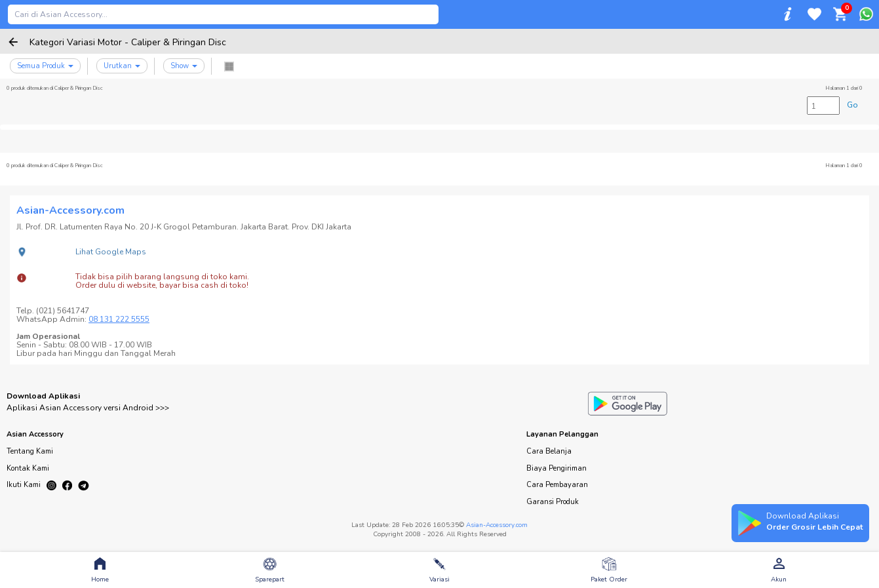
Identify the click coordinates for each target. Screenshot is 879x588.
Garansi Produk (553, 502)
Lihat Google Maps (111, 252)
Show (184, 66)
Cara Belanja (549, 451)
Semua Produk (45, 66)
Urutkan (122, 66)
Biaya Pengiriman (557, 468)
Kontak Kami (28, 468)
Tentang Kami (30, 451)
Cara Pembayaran (557, 485)
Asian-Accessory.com (497, 525)
